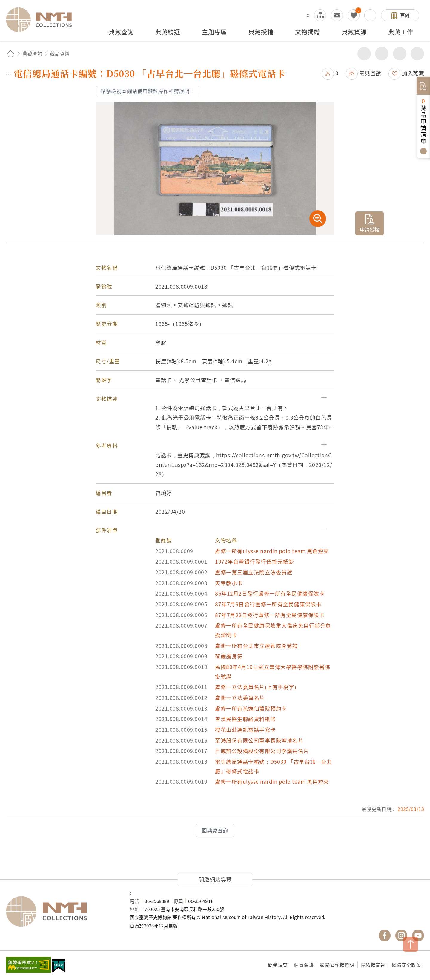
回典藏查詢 (215, 830)
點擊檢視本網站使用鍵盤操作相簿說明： (148, 91)
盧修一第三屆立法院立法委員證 (254, 572)
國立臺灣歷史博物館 (62, 912)
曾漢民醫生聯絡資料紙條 (245, 719)
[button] (215, 399)
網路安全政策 (406, 965)
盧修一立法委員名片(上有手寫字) (256, 687)
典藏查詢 (33, 53)
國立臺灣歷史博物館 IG (401, 935)
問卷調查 (278, 965)
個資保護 (304, 965)
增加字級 (400, 54)
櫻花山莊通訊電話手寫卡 (245, 730)
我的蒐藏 (354, 15)
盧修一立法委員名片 (240, 698)
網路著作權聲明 (337, 965)
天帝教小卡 (229, 583)
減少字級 (417, 54)
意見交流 (337, 15)
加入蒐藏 (413, 73)
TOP (411, 944)
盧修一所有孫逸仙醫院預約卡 (251, 708)
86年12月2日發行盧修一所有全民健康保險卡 (270, 593)
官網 (405, 15)
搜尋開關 (370, 15)
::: (308, 15)
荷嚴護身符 (229, 656)
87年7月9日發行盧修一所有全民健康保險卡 (268, 604)
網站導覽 (320, 15)
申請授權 (370, 229)
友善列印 (382, 54)
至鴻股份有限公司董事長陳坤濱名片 (259, 740)
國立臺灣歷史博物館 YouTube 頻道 (418, 935)
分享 (364, 54)
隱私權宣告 (373, 965)
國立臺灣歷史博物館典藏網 (42, 20)
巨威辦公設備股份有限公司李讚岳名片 (262, 751)
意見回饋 (370, 73)
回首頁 (10, 54)
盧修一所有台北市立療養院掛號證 (257, 646)
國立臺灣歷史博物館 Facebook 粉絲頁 (385, 935)
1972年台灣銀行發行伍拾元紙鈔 (254, 561)
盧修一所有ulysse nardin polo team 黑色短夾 (272, 551)
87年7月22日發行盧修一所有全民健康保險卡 (270, 615)
